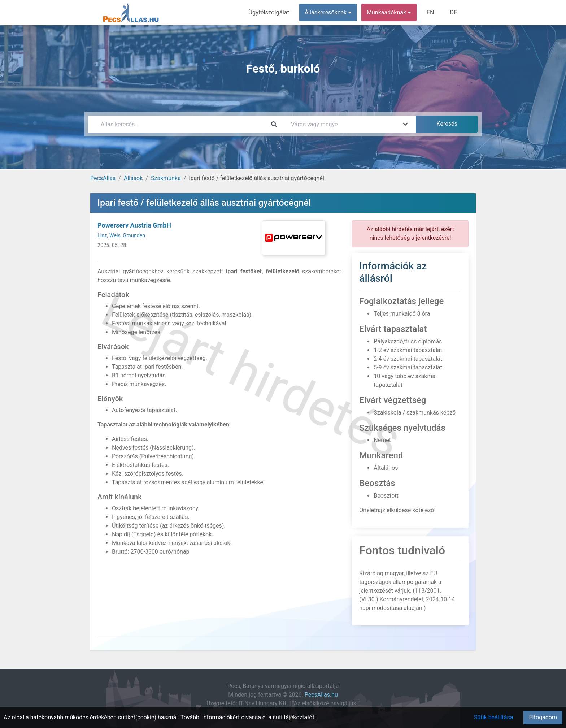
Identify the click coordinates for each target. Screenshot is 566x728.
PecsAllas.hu (321, 695)
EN (432, 12)
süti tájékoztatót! (294, 717)
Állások (133, 178)
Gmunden (134, 236)
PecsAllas (103, 178)
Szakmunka (166, 178)
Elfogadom (543, 717)
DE (454, 12)
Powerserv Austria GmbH (134, 225)
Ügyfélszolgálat (271, 12)
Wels (115, 236)
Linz (102, 236)
